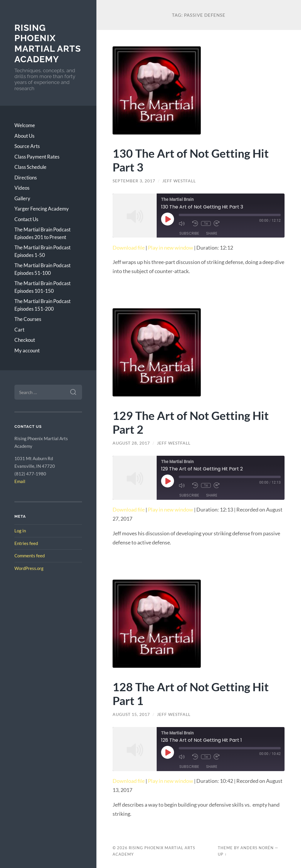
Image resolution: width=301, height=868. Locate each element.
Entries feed (26, 543)
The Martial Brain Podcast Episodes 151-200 (42, 305)
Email (20, 481)
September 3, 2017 (134, 181)
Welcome (25, 125)
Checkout (25, 340)
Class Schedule (30, 167)
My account (27, 350)
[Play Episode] (168, 219)
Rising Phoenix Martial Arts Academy (48, 43)
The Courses (28, 319)
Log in (20, 531)
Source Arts (27, 146)
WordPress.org (29, 568)
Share (212, 233)
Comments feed (30, 556)
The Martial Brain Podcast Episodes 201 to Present (42, 233)
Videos (22, 188)
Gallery (22, 198)
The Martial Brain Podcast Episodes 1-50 (42, 251)
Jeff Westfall (179, 181)
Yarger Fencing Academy (42, 209)
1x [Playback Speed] (206, 223)
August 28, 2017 (131, 443)
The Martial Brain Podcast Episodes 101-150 (42, 287)
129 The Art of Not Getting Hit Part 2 (191, 422)
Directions (26, 178)
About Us (24, 136)
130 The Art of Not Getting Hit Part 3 (191, 160)
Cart (19, 330)
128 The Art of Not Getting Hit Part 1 (191, 694)
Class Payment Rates (37, 157)
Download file (129, 248)
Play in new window (170, 248)
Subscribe (189, 233)
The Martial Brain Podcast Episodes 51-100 (42, 269)
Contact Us (26, 219)
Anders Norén (257, 848)
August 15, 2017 (131, 714)
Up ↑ (222, 854)
